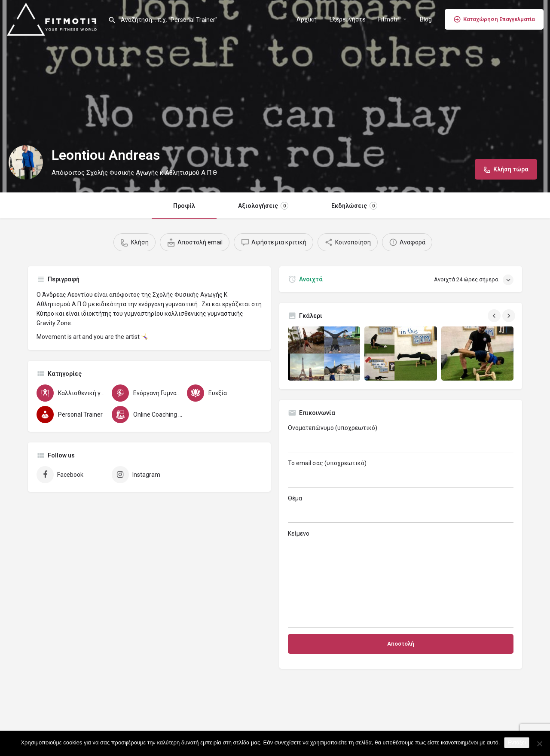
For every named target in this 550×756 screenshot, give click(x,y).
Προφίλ (184, 206)
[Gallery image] (324, 354)
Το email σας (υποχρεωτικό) (401, 474)
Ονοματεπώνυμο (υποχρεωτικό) (401, 438)
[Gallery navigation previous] (495, 316)
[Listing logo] (26, 162)
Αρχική (307, 19)
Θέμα (401, 509)
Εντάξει (516, 742)
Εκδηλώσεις (354, 206)
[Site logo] (54, 18)
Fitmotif (389, 19)
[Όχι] (539, 744)
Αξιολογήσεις (263, 206)
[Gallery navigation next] (510, 316)
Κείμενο (401, 579)
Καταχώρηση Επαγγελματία (494, 19)
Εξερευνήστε (347, 19)
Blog (426, 19)
